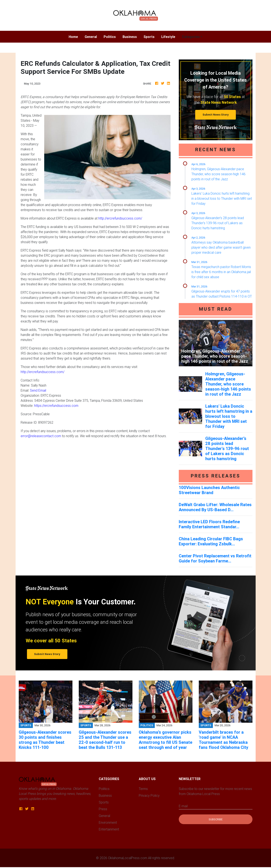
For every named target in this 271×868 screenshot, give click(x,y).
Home (75, 36)
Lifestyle (168, 37)
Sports (149, 37)
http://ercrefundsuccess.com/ (120, 218)
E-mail (183, 806)
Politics (110, 37)
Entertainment (109, 829)
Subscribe (216, 819)
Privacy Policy (149, 795)
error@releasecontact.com (41, 436)
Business (130, 37)
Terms (143, 789)
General (91, 37)
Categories (191, 37)
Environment (108, 822)
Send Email (38, 390)
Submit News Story (216, 115)
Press (103, 809)
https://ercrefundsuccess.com (56, 406)
